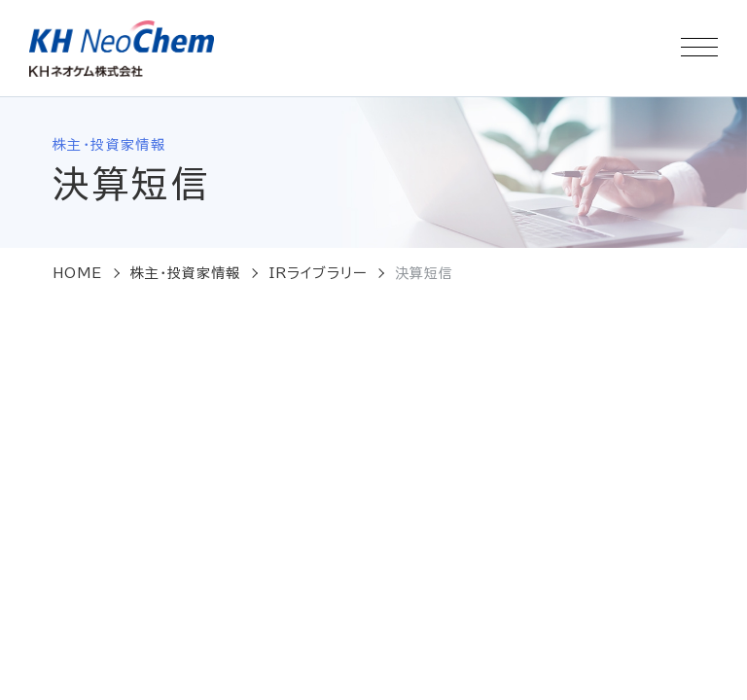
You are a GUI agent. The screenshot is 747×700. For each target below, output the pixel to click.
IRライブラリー (318, 273)
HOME (78, 273)
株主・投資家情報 (186, 273)
